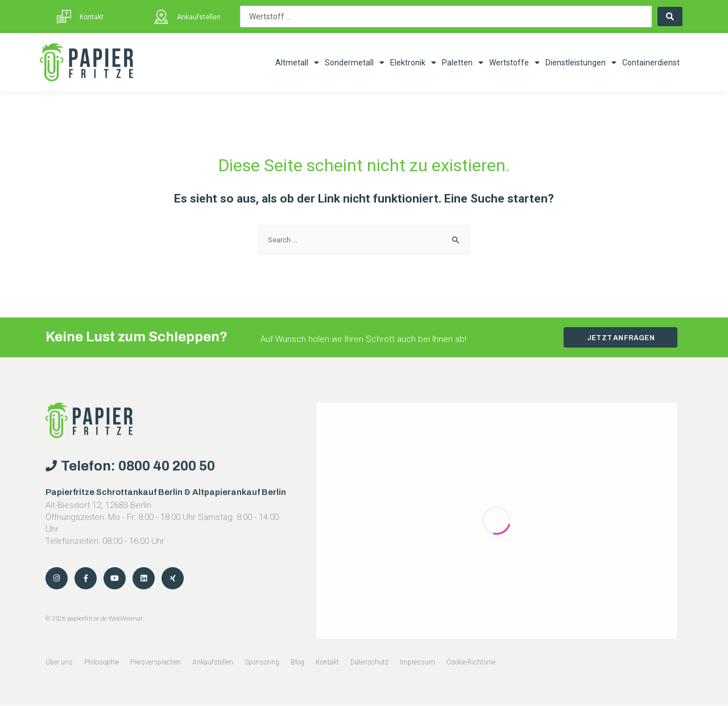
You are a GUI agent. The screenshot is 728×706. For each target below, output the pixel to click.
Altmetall (297, 63)
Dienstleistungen (581, 63)
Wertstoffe (514, 63)
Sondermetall (355, 63)
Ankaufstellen (199, 17)
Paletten (463, 63)
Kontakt (92, 17)
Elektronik (413, 63)
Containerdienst (651, 63)
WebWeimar (125, 619)
